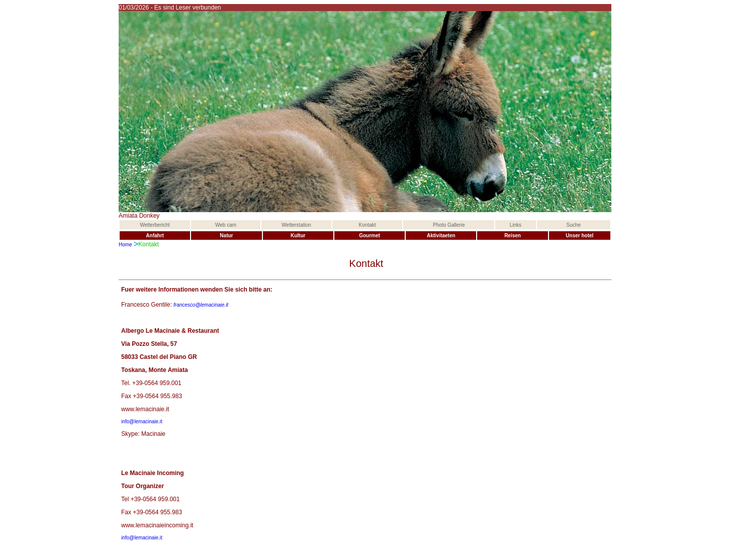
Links (516, 225)
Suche (574, 225)
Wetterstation (296, 225)
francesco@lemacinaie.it (201, 305)
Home (125, 245)
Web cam (226, 225)
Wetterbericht (155, 225)
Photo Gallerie (449, 225)
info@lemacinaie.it (142, 422)
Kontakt (368, 225)
